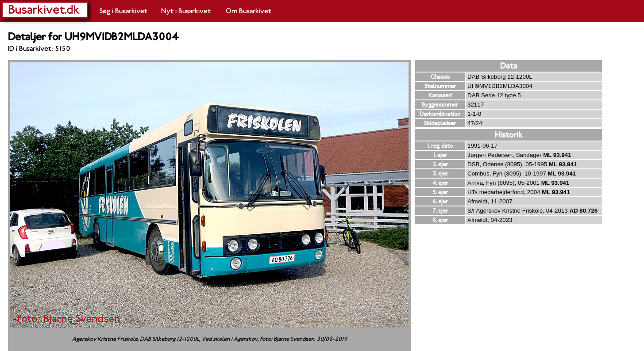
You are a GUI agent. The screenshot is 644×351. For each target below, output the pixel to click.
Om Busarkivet (249, 11)
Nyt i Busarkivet (186, 11)
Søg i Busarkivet (123, 11)
